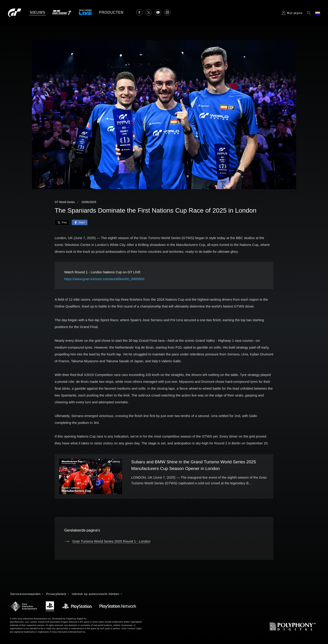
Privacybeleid (60, 594)
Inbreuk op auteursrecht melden (102, 594)
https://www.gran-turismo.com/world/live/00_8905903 (104, 279)
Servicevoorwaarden (27, 594)
